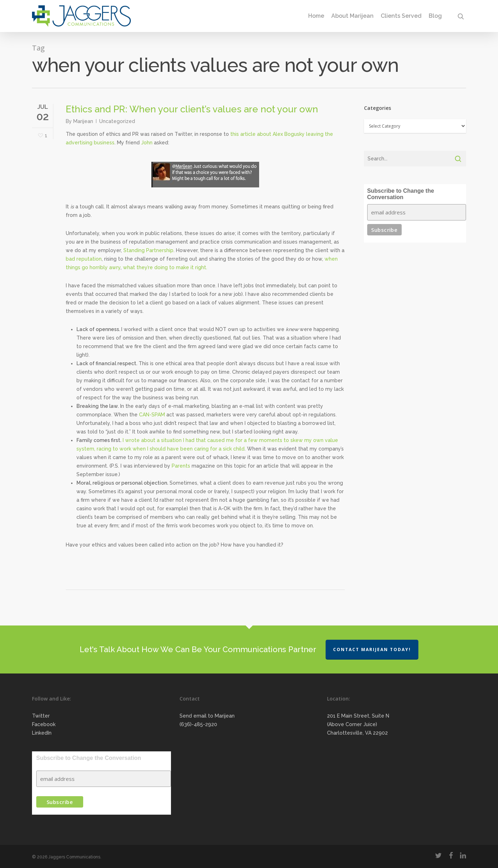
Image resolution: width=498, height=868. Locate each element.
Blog (435, 16)
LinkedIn (42, 733)
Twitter (41, 716)
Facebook (44, 724)
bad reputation (84, 259)
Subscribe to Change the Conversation (401, 194)
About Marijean (352, 16)
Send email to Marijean (207, 716)
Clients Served (401, 16)
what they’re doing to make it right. (165, 267)
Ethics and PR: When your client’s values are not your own (192, 109)
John (147, 143)
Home (316, 16)
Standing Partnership (148, 250)
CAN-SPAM (152, 415)
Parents (181, 466)
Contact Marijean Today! (372, 649)
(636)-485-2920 (198, 724)
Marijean (83, 121)
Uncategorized (117, 121)
